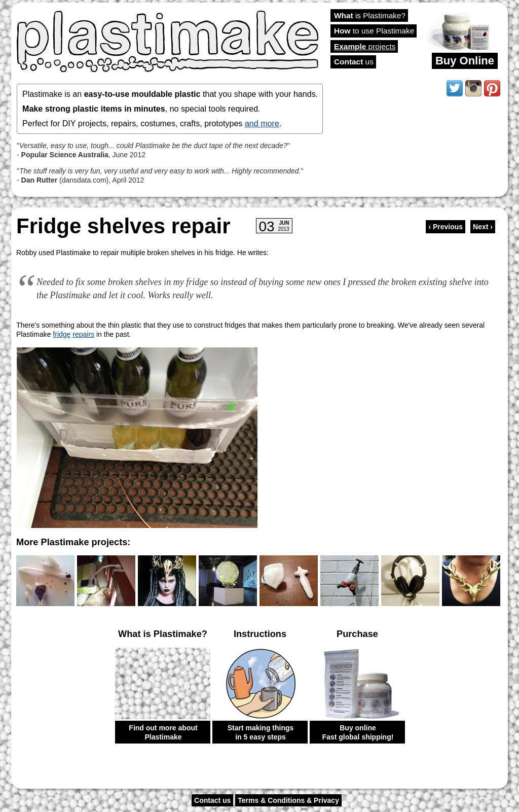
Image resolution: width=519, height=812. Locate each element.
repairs (83, 334)
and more (262, 123)
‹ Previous (446, 227)
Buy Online (465, 61)
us (354, 62)
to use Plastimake (374, 31)
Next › (483, 227)
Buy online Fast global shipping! (358, 732)
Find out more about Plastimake (163, 732)
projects (365, 46)
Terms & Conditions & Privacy (288, 800)
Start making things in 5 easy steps (261, 732)
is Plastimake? (370, 15)
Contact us (212, 800)
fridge (62, 334)
